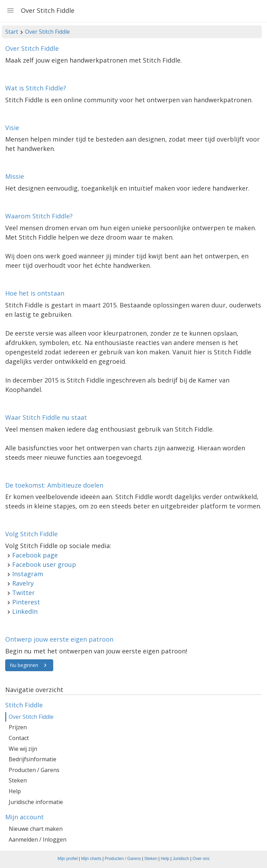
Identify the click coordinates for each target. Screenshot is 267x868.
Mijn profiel (68, 859)
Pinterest (26, 602)
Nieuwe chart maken (36, 829)
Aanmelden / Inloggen (38, 839)
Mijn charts (91, 859)
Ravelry (23, 583)
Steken (18, 780)
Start (12, 32)
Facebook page (35, 555)
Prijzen (18, 727)
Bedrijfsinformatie (33, 759)
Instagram (28, 574)
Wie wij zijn (23, 749)
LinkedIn (25, 611)
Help (15, 791)
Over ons (201, 859)
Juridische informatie (36, 802)
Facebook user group (44, 564)
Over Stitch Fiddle (47, 32)
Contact (19, 738)
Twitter (23, 593)
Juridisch (181, 859)
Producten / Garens (34, 770)
